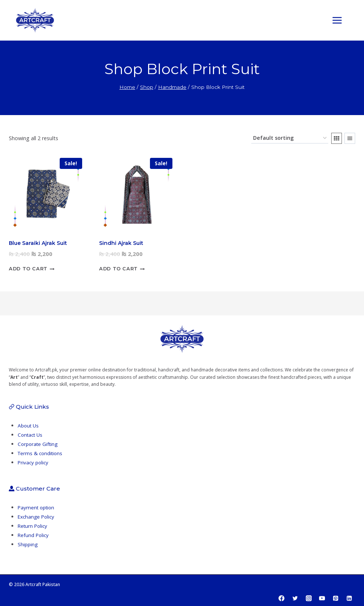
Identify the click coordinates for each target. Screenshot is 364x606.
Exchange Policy (37, 517)
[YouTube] (322, 598)
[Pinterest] (336, 598)
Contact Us (31, 435)
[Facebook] (281, 598)
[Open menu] (341, 20)
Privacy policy (34, 462)
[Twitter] (295, 598)
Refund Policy (34, 535)
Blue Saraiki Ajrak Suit (38, 243)
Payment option (37, 507)
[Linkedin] (349, 598)
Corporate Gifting (38, 444)
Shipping (28, 544)
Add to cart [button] (32, 269)
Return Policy (33, 526)
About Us (29, 425)
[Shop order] (290, 138)
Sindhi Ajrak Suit (121, 243)
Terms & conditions (41, 453)
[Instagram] (309, 598)
